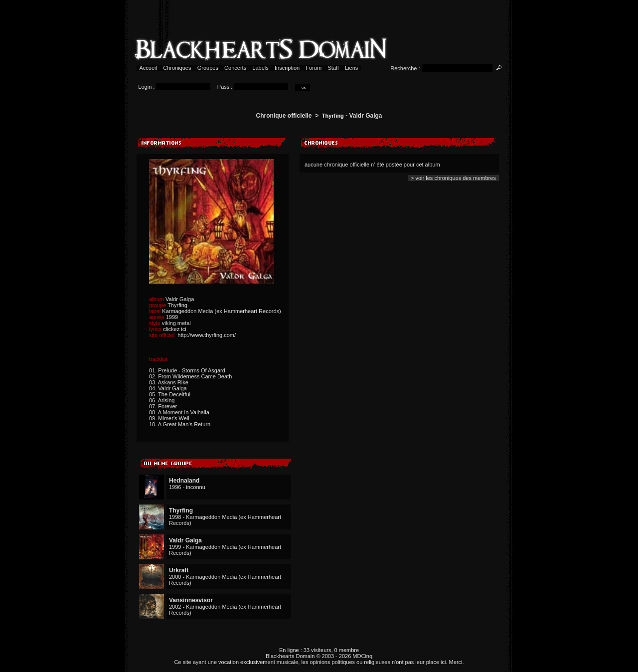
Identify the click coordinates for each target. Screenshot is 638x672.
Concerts (235, 68)
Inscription (287, 68)
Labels (260, 68)
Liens (352, 68)
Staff (333, 68)
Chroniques (177, 68)
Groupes (208, 68)
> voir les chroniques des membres (453, 178)
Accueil (148, 68)
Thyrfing (333, 116)
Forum (314, 68)
